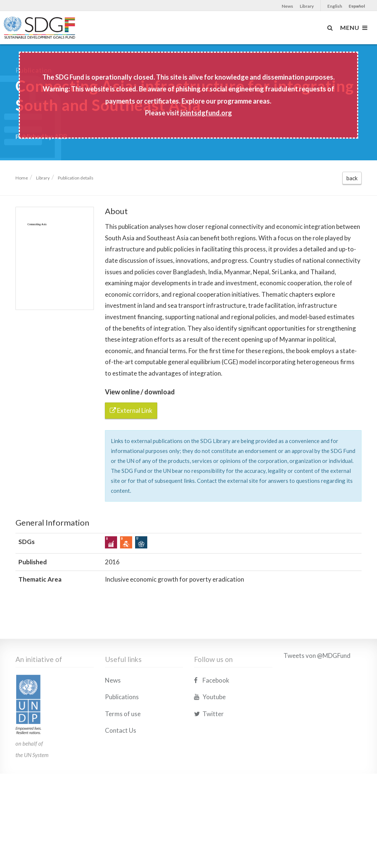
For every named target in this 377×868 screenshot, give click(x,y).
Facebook (212, 715)
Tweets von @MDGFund (317, 690)
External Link (131, 410)
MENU (354, 28)
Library (307, 6)
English (335, 6)
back (352, 178)
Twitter (209, 748)
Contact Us (121, 765)
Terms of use (123, 748)
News (287, 6)
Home (22, 178)
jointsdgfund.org (206, 113)
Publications (122, 732)
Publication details (76, 178)
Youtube (210, 732)
